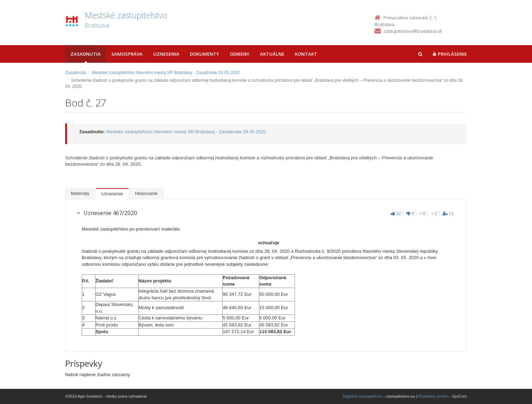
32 (396, 213)
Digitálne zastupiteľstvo (363, 396)
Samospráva (127, 54)
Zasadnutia (86, 54)
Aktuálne (272, 54)
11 (448, 213)
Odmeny (240, 54)
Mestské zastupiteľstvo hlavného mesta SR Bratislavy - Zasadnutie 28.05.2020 (166, 73)
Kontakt (306, 54)
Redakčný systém (434, 396)
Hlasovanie (146, 193)
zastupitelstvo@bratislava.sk (413, 31)
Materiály (80, 193)
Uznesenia (166, 54)
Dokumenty (205, 54)
